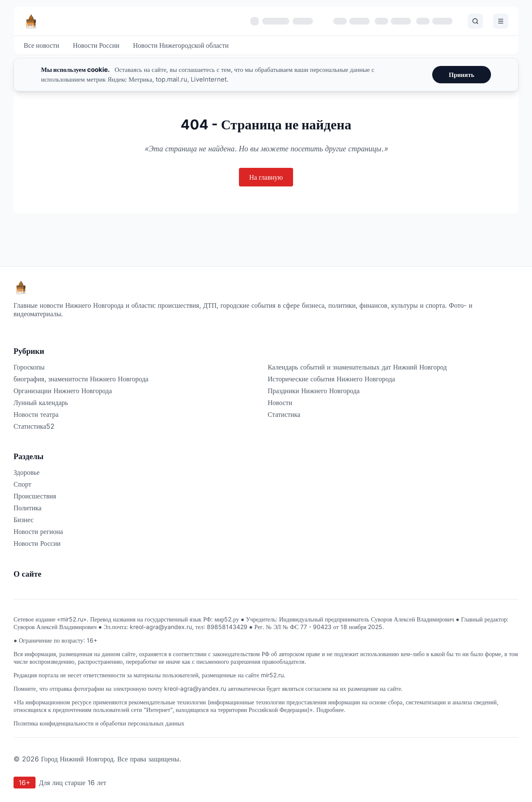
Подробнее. (331, 710)
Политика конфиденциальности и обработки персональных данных (99, 723)
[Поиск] (475, 21)
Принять (461, 75)
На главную (266, 177)
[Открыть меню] (501, 21)
